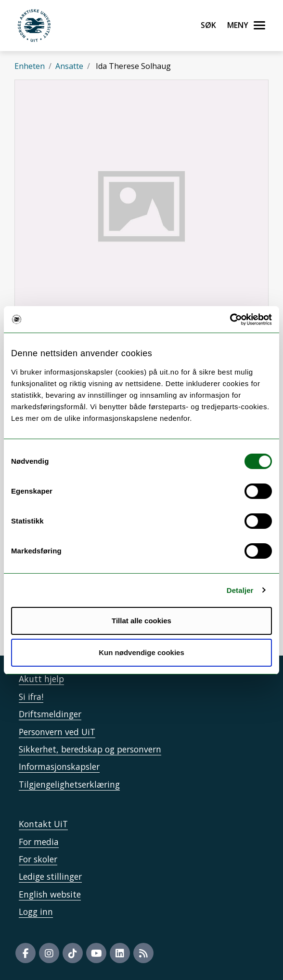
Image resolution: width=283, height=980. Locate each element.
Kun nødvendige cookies (141, 652)
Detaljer (240, 590)
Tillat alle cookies (141, 621)
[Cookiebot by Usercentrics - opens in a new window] (230, 320)
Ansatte (69, 66)
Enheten (30, 66)
